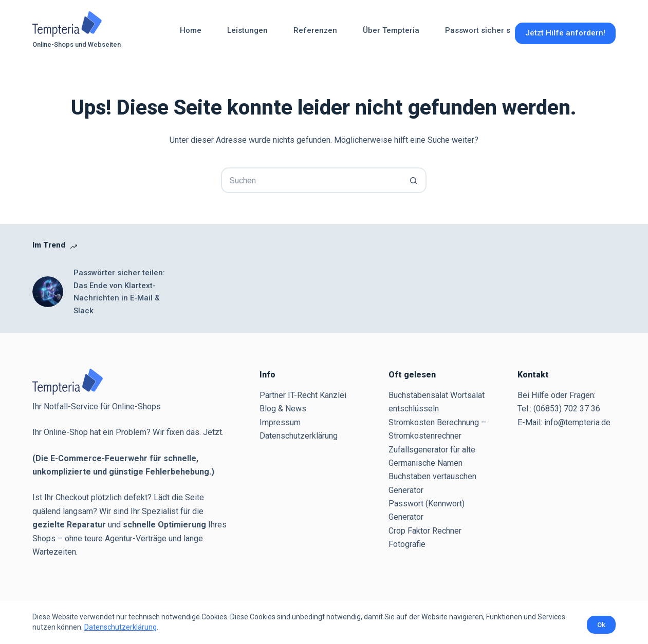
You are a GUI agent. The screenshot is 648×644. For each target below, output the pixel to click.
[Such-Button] (414, 180)
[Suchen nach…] (311, 180)
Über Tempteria (391, 30)
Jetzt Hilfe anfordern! (565, 33)
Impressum (280, 422)
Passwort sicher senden (489, 30)
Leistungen (247, 30)
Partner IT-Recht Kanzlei (303, 395)
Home (191, 30)
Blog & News (283, 409)
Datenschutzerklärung (121, 627)
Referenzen (315, 30)
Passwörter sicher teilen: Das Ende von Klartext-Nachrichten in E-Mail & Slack (119, 292)
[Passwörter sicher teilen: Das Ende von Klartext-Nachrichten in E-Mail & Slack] (48, 292)
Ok (601, 625)
